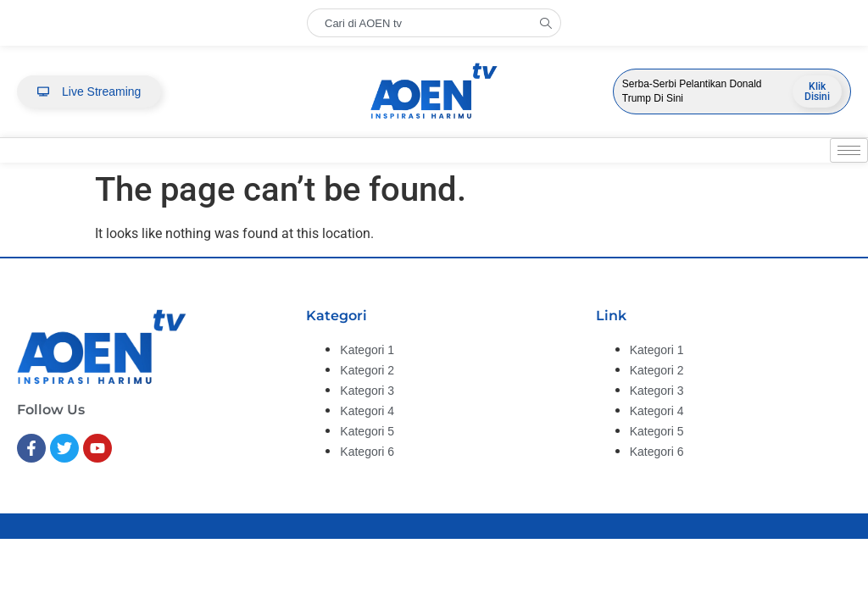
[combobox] (423, 23)
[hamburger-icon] (849, 150)
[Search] (550, 23)
